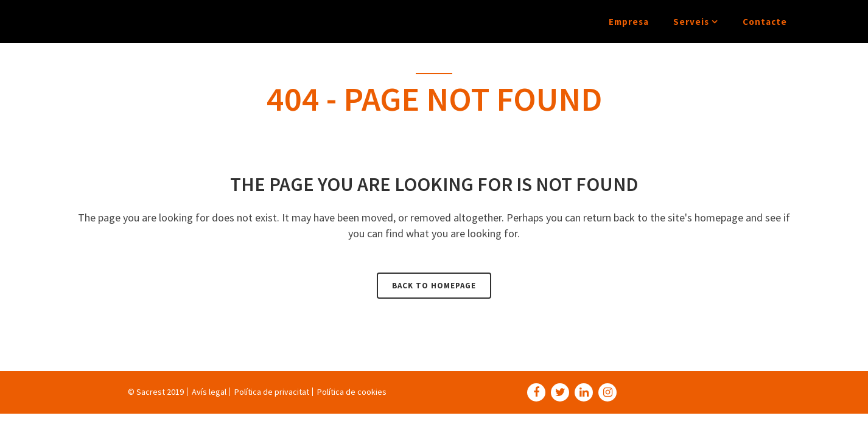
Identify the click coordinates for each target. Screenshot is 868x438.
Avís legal (209, 392)
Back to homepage (434, 286)
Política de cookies (352, 392)
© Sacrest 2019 (156, 392)
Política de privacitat (272, 392)
